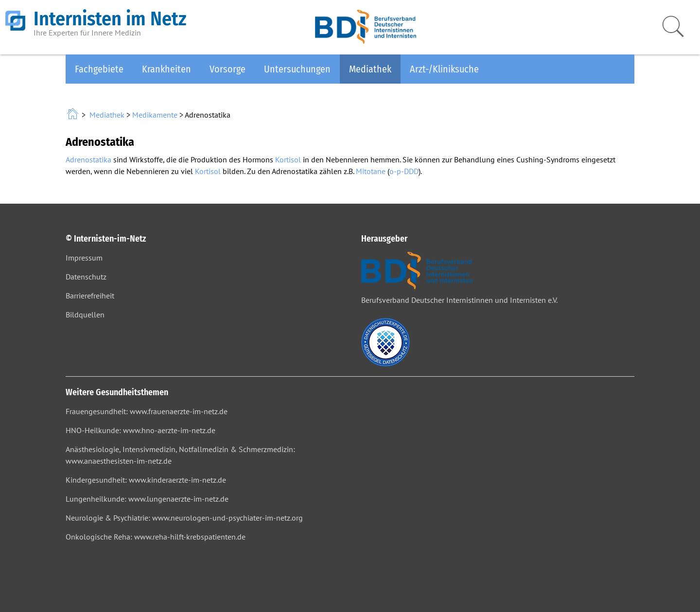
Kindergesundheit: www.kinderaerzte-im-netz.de (146, 480)
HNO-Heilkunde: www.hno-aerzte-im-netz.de (140, 430)
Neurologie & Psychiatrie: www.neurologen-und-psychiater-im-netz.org (184, 518)
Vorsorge (227, 69)
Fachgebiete (99, 69)
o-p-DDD (404, 171)
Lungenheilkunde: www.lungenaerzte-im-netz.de (147, 499)
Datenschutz (86, 277)
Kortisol (288, 159)
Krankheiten (166, 69)
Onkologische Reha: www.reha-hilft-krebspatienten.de (156, 537)
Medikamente (155, 115)
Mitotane (371, 171)
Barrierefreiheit (90, 296)
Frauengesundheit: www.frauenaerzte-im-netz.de (147, 411)
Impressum (84, 258)
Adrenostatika (88, 159)
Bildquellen (85, 315)
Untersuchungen (297, 69)
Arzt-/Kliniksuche (444, 69)
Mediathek (370, 69)
